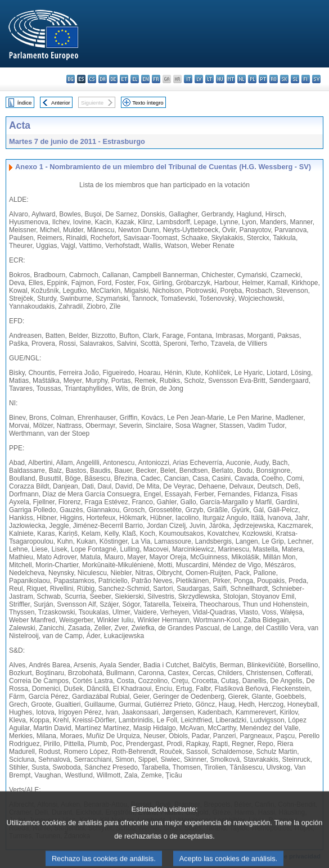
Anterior (61, 103)
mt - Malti (231, 79)
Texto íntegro (148, 103)
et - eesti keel (124, 79)
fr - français (156, 79)
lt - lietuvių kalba (209, 79)
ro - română (274, 79)
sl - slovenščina (295, 79)
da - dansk (103, 79)
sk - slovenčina (284, 79)
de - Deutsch (113, 79)
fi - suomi (306, 79)
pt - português (263, 79)
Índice (25, 103)
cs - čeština (92, 79)
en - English (145, 79)
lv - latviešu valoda (199, 79)
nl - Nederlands (242, 79)
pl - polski (252, 79)
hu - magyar (220, 79)
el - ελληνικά (135, 79)
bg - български (71, 79)
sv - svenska (316, 79)
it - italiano (188, 79)
